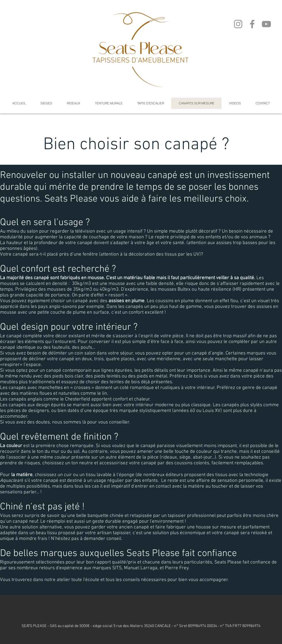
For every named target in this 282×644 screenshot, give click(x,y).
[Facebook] (252, 24)
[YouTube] (266, 24)
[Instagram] (238, 24)
